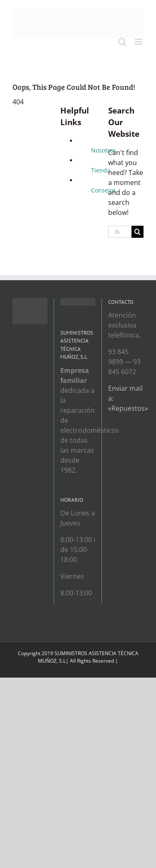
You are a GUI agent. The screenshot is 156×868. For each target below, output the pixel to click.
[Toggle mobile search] (122, 42)
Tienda (101, 170)
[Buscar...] (120, 232)
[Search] (137, 232)
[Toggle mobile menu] (139, 42)
